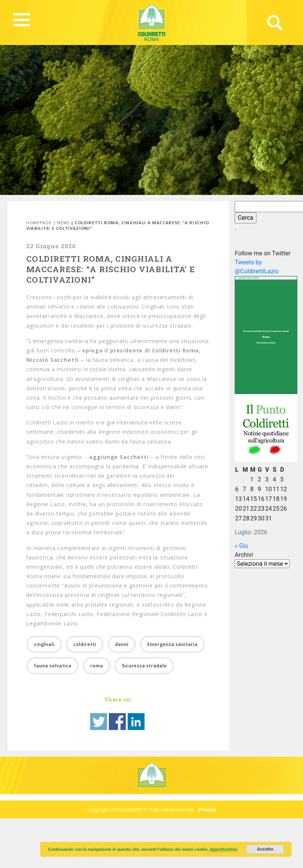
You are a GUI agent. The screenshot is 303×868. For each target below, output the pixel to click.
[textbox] (266, 278)
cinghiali (44, 644)
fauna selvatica (53, 666)
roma (96, 666)
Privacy (207, 810)
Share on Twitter (99, 722)
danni (122, 644)
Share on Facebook (117, 722)
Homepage (39, 223)
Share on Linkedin (136, 722)
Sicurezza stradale (144, 666)
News (63, 223)
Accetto (265, 849)
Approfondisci (224, 849)
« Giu (241, 546)
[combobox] (266, 278)
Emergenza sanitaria (172, 644)
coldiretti (85, 644)
